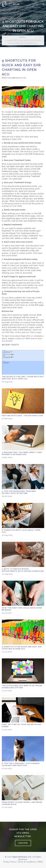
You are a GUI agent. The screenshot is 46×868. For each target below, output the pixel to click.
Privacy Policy (10, 862)
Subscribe (23, 843)
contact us (20, 338)
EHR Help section (13, 332)
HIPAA (40, 862)
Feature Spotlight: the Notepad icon (22, 416)
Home (22, 37)
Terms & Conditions (27, 862)
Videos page (35, 332)
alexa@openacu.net (17, 78)
